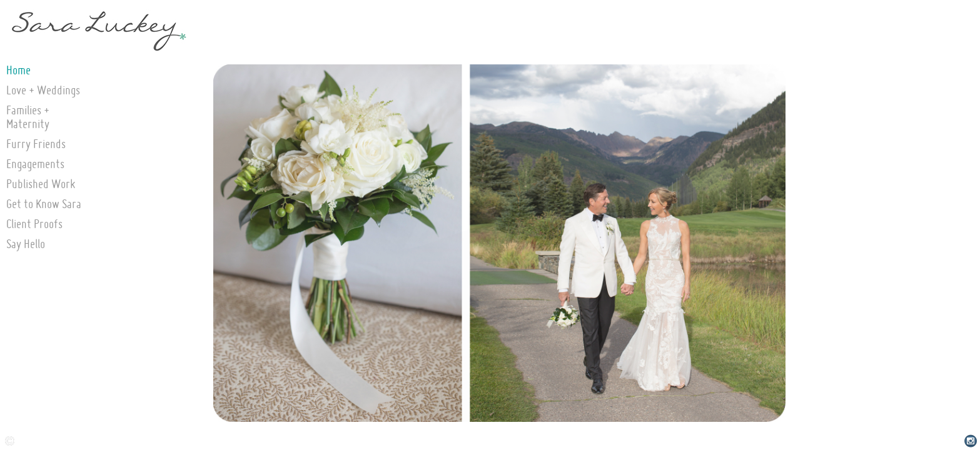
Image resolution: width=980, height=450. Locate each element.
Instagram (971, 441)
